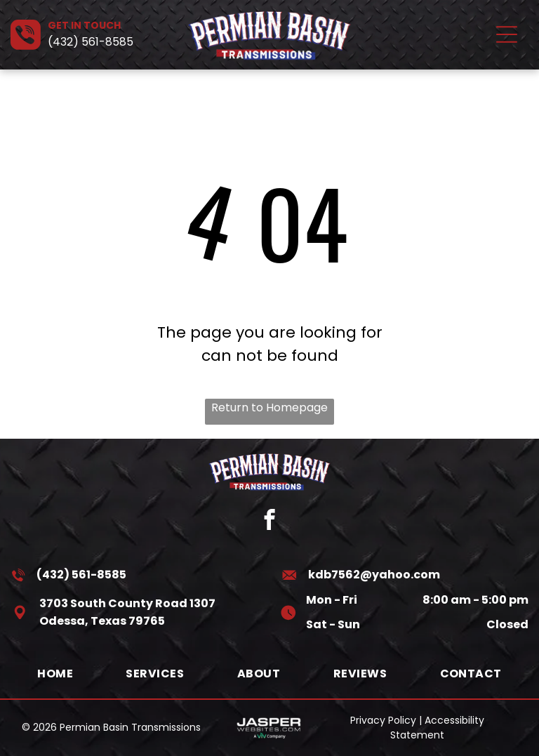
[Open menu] (507, 34)
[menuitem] (55, 674)
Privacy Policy (383, 720)
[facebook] (270, 522)
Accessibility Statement (437, 728)
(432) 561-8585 (91, 42)
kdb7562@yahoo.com (374, 575)
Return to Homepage (269, 407)
